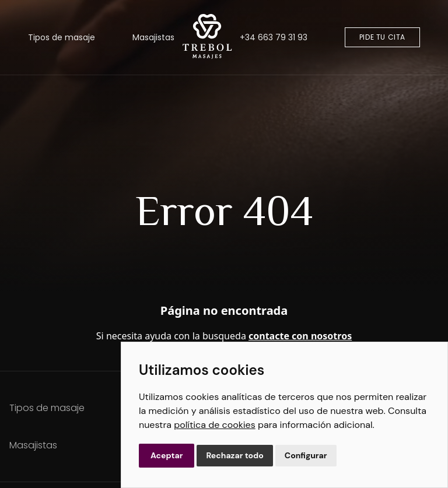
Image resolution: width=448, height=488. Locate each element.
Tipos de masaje (62, 37)
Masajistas (153, 37)
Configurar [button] (306, 455)
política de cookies (214, 425)
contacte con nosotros (300, 336)
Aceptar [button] (167, 455)
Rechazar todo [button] (235, 455)
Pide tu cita (382, 37)
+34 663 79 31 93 (274, 37)
